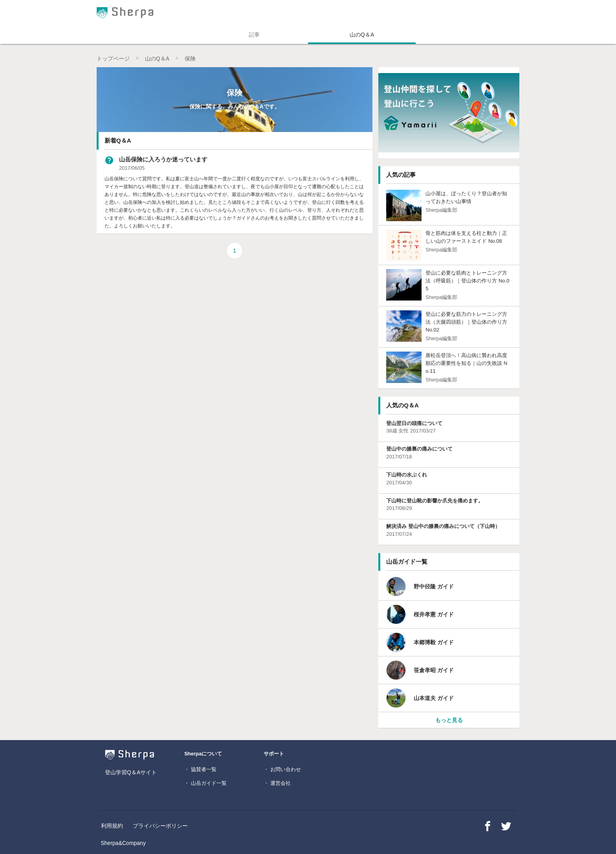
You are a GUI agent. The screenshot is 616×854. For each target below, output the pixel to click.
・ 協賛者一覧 (200, 769)
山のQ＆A (362, 35)
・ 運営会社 (277, 783)
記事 (254, 35)
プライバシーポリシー (160, 826)
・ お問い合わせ (282, 769)
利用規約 (112, 826)
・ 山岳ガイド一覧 (205, 783)
